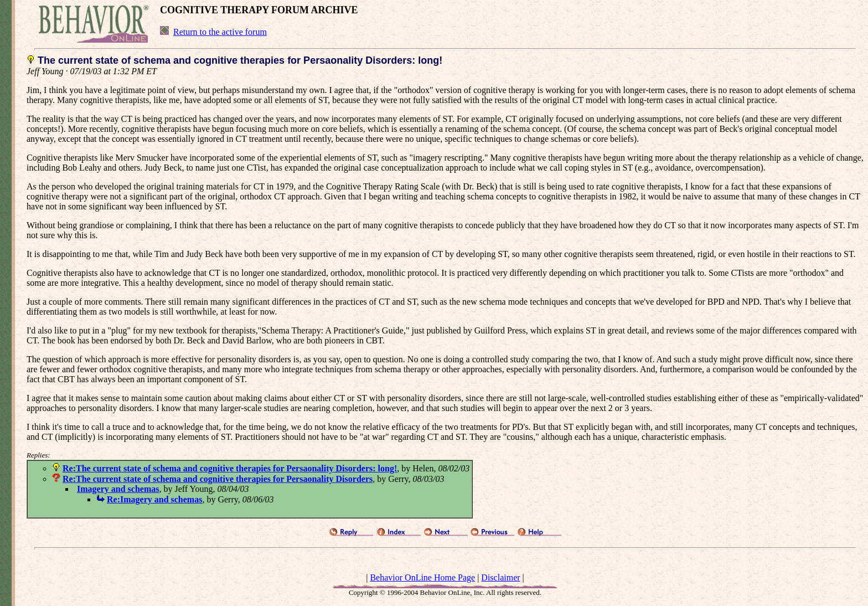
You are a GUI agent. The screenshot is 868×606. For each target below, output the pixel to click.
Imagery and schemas (118, 489)
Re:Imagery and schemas (154, 499)
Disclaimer (500, 577)
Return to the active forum (220, 32)
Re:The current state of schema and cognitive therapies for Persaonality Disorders (218, 479)
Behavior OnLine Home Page (422, 577)
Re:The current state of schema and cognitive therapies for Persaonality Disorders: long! (230, 468)
